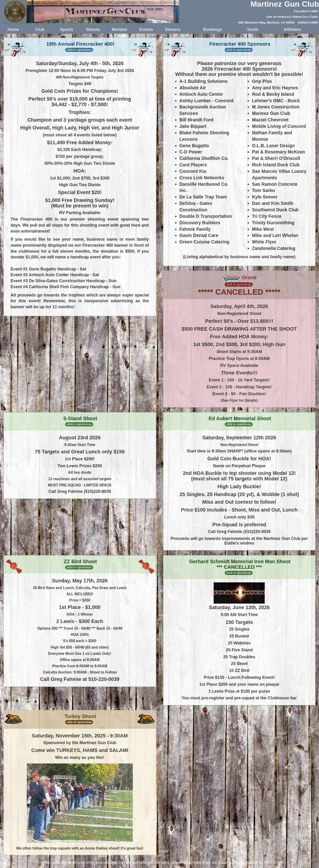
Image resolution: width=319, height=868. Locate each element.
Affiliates (292, 30)
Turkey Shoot (80, 719)
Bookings (213, 30)
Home (13, 30)
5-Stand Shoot (80, 421)
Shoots (93, 30)
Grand (240, 280)
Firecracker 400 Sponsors (239, 47)
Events (146, 30)
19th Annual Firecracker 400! (80, 47)
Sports (66, 30)
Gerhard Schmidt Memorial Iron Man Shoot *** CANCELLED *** (240, 567)
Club (40, 30)
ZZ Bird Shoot (80, 565)
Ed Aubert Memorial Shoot (240, 421)
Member (120, 30)
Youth (252, 30)
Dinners (173, 30)
